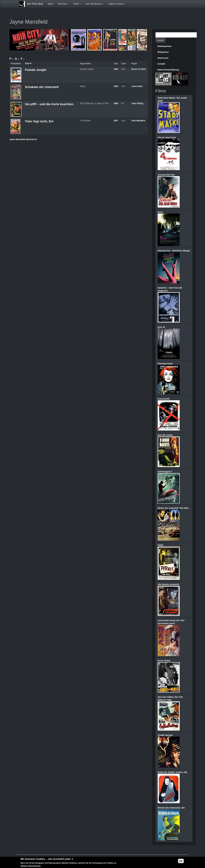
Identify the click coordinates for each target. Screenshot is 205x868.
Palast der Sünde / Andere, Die (173, 772)
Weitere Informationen (31, 866)
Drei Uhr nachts (165, 435)
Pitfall (160, 545)
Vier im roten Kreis (167, 137)
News (51, 4)
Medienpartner (165, 46)
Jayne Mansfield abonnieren (23, 139)
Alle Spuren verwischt (168, 584)
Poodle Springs (165, 735)
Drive (160, 212)
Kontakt (161, 64)
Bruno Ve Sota (138, 69)
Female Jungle (36, 70)
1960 (116, 103)
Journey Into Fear (166, 175)
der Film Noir (35, 4)
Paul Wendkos (138, 121)
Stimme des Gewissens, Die (171, 808)
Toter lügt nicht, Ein (39, 121)
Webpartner (163, 52)
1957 (116, 121)
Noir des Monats (95, 4)
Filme (77, 4)
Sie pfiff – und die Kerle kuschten (49, 104)
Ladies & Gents (117, 4)
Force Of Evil (164, 661)
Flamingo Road (165, 364)
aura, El (161, 327)
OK (181, 861)
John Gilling (137, 103)
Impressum (163, 58)
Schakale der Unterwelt (42, 87)
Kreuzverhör (164, 399)
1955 (116, 69)
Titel (28, 64)
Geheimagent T (165, 472)
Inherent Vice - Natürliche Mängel (174, 251)
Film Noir (63, 4)
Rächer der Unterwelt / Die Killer (173, 508)
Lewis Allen (137, 86)
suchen (161, 40)
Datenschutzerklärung (168, 70)
